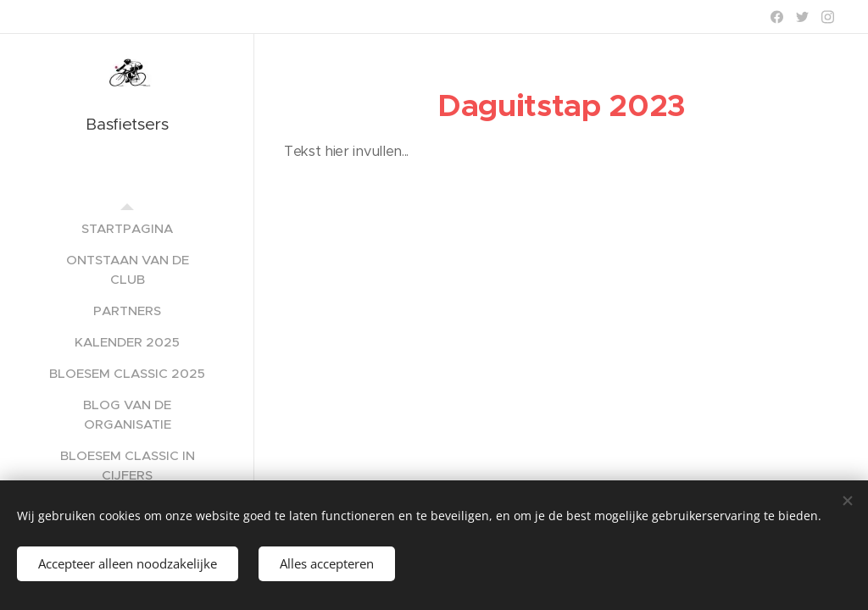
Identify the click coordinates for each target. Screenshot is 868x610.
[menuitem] (127, 228)
